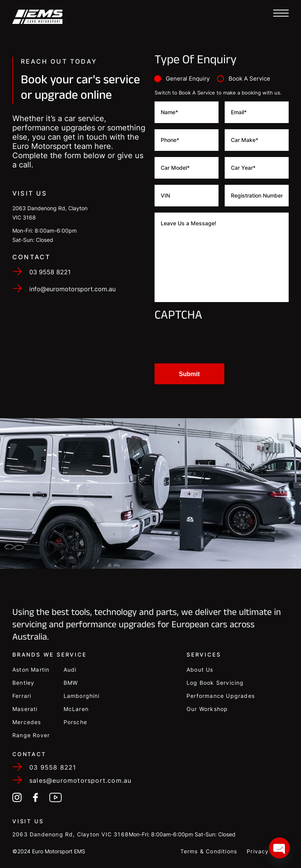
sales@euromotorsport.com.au (80, 780)
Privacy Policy (268, 851)
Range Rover (31, 735)
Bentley (23, 683)
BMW (71, 683)
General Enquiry (188, 79)
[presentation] (213, 343)
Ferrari (22, 696)
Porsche (75, 722)
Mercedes (27, 722)
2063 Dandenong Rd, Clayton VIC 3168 (71, 834)
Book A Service (249, 79)
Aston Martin (31, 670)
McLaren (76, 709)
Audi (70, 670)
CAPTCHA (178, 317)
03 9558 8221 (50, 301)
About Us (200, 670)
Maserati (25, 709)
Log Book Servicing (215, 683)
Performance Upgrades (221, 696)
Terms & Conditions (209, 851)
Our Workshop (207, 709)
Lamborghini (82, 696)
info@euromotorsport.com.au (72, 318)
